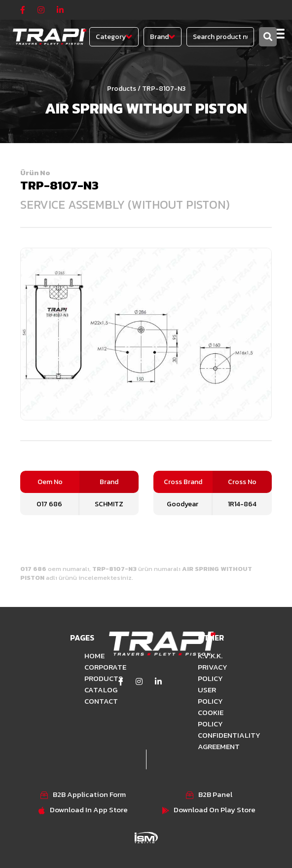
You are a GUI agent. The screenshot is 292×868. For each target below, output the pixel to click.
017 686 (49, 504)
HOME (89, 656)
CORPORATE (89, 667)
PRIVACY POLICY (213, 673)
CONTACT (89, 701)
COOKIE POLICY (211, 718)
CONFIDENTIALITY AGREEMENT (213, 741)
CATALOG (89, 690)
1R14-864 (242, 504)
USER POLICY (210, 695)
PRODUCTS (89, 678)
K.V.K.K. (210, 656)
